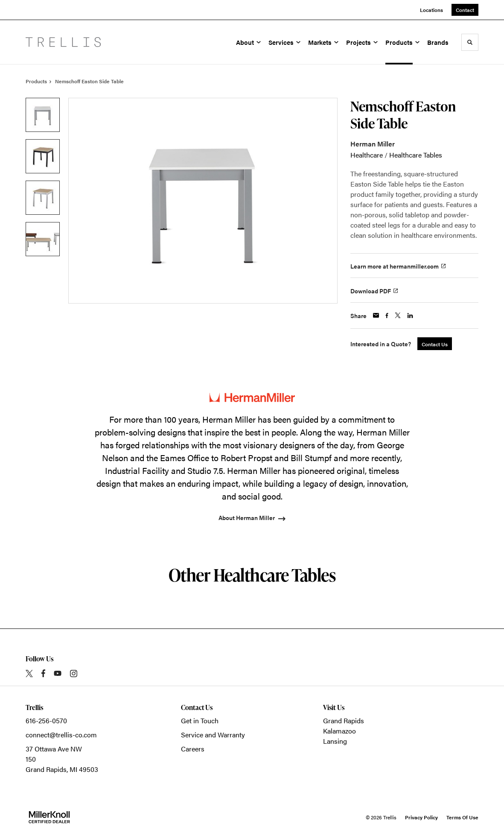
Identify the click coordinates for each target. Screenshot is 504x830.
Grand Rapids (344, 720)
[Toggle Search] (470, 42)
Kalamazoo (339, 731)
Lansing (335, 741)
